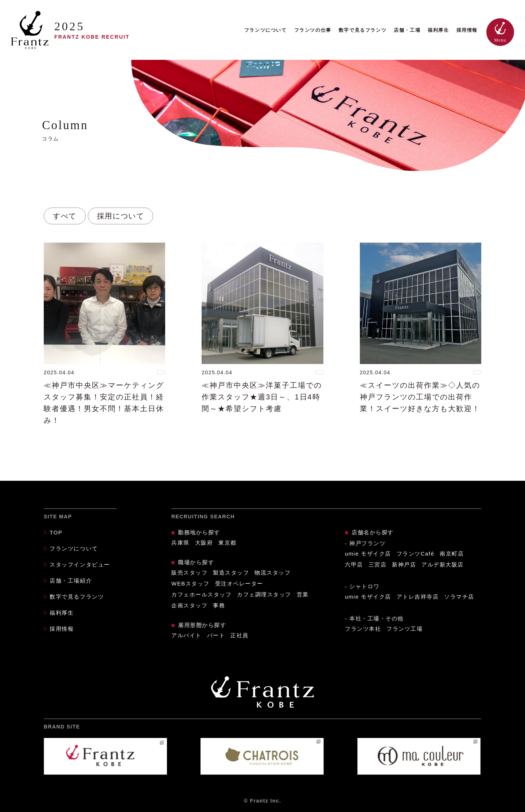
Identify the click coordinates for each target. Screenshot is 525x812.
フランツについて (266, 30)
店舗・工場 (407, 30)
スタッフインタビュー (80, 564)
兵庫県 (180, 543)
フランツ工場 (405, 629)
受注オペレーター (239, 583)
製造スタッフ (231, 573)
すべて (65, 216)
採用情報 (467, 30)
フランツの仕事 (313, 30)
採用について (121, 216)
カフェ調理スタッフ (264, 594)
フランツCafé (416, 554)
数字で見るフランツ (363, 30)
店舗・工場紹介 (71, 581)
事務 (219, 605)
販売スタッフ (189, 573)
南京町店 (452, 554)
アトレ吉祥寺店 (418, 597)
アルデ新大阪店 (443, 564)
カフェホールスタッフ (201, 594)
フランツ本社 (363, 629)
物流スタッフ (273, 573)
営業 (303, 594)
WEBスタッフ (190, 583)
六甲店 (354, 564)
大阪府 (204, 543)
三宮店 (378, 564)
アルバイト (186, 635)
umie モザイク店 (368, 554)
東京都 (227, 543)
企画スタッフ (189, 605)
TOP (56, 532)
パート (216, 635)
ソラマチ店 (459, 597)
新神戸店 (404, 564)
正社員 (240, 635)
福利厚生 (438, 30)
